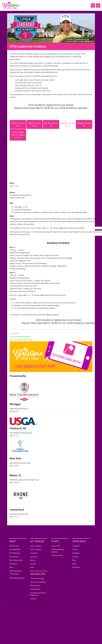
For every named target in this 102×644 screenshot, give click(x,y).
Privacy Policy (35, 586)
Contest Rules (36, 589)
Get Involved (37, 541)
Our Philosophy (15, 553)
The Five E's (13, 564)
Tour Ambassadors (16, 560)
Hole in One (56, 546)
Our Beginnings (15, 549)
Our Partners (14, 557)
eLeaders (34, 557)
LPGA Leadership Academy (20, 337)
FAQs (11, 567)
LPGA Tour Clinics (57, 556)
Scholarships (14, 574)
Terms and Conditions (38, 582)
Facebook (76, 546)
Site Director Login (37, 578)
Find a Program (36, 546)
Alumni (33, 560)
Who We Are (14, 546)
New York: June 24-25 (51, 124)
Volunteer (34, 553)
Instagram (76, 553)
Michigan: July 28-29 (84, 124)
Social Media (79, 541)
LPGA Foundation (15, 571)
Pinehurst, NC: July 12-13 (68, 124)
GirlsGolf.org (38, 574)
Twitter (75, 549)
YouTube (75, 557)
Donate (33, 564)
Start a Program (36, 549)
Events (55, 541)
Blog (74, 560)
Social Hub (76, 567)
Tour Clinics (14, 333)
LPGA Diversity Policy (17, 578)
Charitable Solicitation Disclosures (38, 594)
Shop (32, 567)
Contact (33, 599)
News (74, 564)
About (13, 541)
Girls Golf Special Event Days (21, 340)
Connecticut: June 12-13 (18, 124)
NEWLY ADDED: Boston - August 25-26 (18, 135)
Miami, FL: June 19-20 (34, 124)
